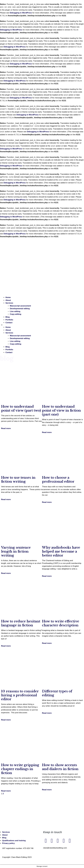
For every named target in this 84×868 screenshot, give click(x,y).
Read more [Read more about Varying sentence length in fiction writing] (6, 573)
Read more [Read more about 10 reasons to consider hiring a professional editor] (6, 720)
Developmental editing (20, 309)
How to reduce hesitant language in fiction (21, 623)
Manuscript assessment (20, 306)
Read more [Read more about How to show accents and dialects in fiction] (47, 790)
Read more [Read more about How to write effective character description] (47, 643)
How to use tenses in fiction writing (18, 479)
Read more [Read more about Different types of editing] (47, 713)
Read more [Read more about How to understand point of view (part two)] (6, 428)
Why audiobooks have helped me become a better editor (61, 551)
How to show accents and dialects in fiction (60, 767)
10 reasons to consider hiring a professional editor (20, 695)
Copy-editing (16, 314)
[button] (42, 325)
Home (8, 297)
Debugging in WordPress (21, 13)
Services (9, 303)
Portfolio (9, 320)
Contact (9, 323)
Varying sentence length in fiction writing (16, 551)
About (8, 300)
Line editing (15, 311)
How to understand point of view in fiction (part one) (61, 410)
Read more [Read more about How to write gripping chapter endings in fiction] (6, 791)
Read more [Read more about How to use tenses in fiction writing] (6, 499)
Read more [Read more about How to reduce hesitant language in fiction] (6, 646)
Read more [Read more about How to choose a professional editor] (47, 502)
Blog (8, 317)
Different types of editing (57, 693)
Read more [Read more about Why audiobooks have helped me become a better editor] (47, 576)
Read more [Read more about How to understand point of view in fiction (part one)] (47, 432)
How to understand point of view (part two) (21, 408)
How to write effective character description (61, 623)
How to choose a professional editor (58, 479)
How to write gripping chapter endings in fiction (20, 769)
